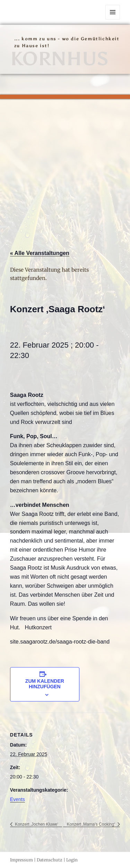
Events (18, 799)
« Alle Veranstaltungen (40, 253)
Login (72, 860)
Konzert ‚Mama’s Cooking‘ (92, 824)
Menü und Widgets (113, 19)
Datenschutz (50, 860)
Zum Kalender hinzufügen (45, 684)
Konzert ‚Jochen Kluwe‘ (36, 824)
